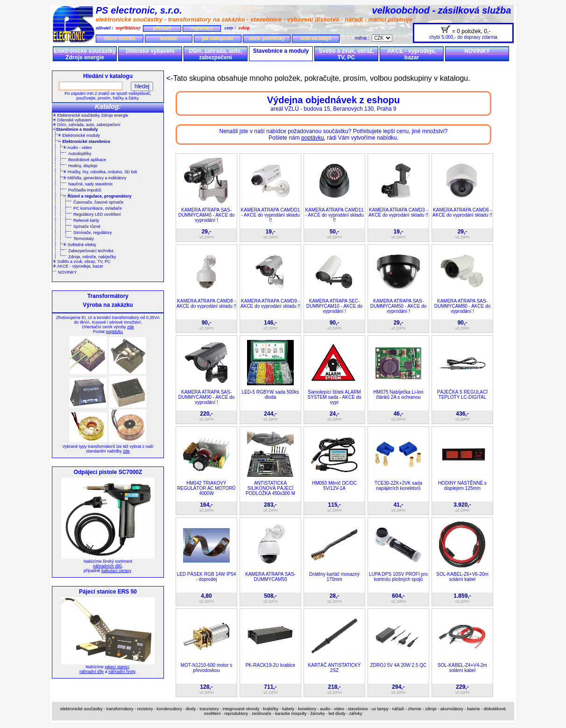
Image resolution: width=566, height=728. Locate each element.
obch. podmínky (267, 39)
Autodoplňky (80, 154)
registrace (202, 28)
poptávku (114, 332)
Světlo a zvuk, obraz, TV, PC (346, 54)
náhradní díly (92, 671)
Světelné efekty (80, 245)
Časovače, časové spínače (99, 202)
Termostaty (84, 239)
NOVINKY (477, 51)
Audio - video (78, 148)
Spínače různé (87, 226)
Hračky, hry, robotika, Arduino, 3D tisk (100, 172)
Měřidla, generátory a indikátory (95, 178)
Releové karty (86, 220)
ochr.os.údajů (315, 39)
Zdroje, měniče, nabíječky (92, 257)
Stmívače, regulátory (93, 233)
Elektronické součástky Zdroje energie (85, 54)
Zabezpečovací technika (91, 251)
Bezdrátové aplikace (87, 160)
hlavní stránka (119, 39)
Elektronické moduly (79, 135)
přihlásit (162, 28)
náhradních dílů (107, 566)
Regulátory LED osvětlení (97, 214)
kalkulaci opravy (116, 571)
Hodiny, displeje (83, 166)
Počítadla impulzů (85, 190)
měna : (363, 38)
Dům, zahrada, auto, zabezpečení (215, 54)
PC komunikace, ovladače (98, 208)
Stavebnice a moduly (281, 51)
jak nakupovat (218, 39)
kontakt (169, 39)
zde (131, 327)
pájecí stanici (117, 667)
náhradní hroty (122, 671)
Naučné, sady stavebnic (91, 184)
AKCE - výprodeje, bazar (412, 54)
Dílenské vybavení (150, 51)
